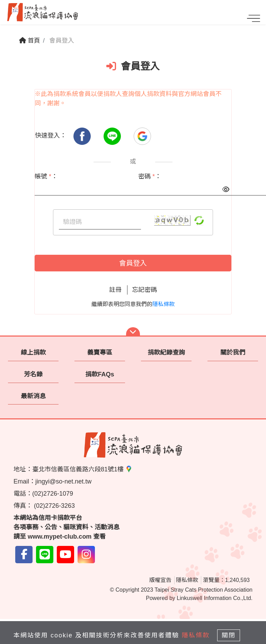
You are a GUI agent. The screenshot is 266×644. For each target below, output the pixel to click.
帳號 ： (46, 176)
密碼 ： (150, 176)
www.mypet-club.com (60, 537)
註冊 (115, 290)
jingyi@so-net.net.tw (63, 481)
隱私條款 (163, 304)
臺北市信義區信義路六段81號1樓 (82, 469)
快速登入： (51, 136)
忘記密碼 (144, 290)
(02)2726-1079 (53, 494)
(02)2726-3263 (54, 506)
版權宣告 (160, 580)
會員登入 (133, 263)
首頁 (30, 41)
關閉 (229, 635)
